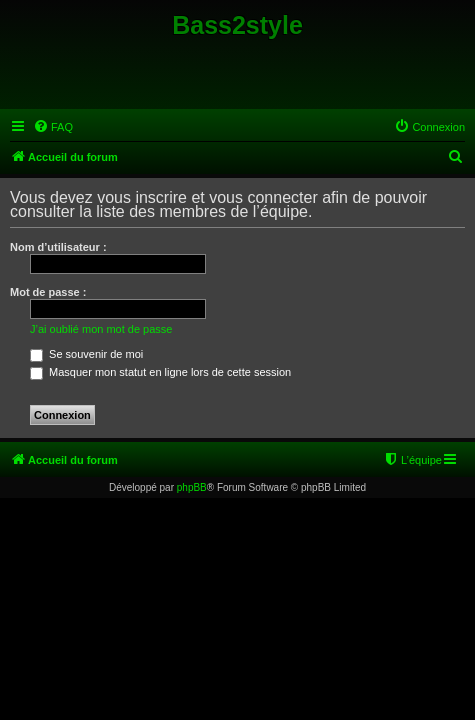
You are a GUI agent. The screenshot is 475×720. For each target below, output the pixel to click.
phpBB (192, 487)
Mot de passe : (48, 292)
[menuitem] (53, 127)
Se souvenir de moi (86, 354)
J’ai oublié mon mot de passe (101, 329)
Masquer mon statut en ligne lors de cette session (160, 372)
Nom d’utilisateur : (58, 247)
